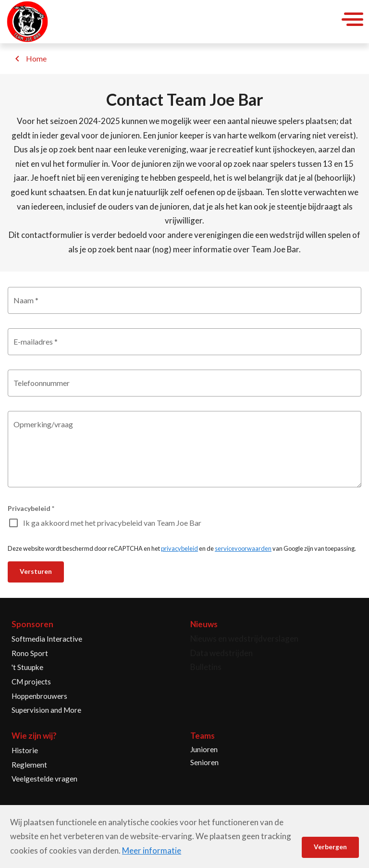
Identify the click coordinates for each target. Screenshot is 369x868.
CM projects (31, 682)
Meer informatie (152, 850)
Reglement (29, 765)
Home (36, 58)
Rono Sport (30, 653)
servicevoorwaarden (243, 548)
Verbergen (330, 847)
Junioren (204, 749)
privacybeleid (179, 548)
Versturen (36, 571)
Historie (25, 750)
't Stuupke (27, 667)
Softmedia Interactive (47, 639)
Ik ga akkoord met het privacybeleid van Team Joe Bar (112, 523)
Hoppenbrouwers (39, 696)
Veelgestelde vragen (44, 779)
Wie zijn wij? (34, 736)
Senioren (204, 762)
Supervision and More (46, 710)
